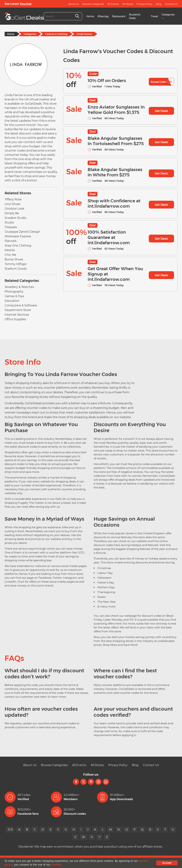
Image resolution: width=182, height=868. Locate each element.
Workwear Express (18, 236)
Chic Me (10, 255)
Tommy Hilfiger (16, 264)
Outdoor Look (14, 209)
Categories (30, 34)
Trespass (11, 227)
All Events (113, 4)
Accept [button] (167, 863)
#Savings (103, 16)
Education (12, 301)
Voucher (26, 4)
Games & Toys (14, 296)
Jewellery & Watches (19, 287)
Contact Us (171, 4)
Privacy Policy (144, 4)
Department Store (18, 310)
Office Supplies (15, 319)
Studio (9, 222)
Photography (14, 292)
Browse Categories (93, 4)
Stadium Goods (16, 269)
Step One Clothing (18, 246)
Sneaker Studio (16, 218)
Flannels (11, 241)
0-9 (10, 830)
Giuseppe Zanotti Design (22, 232)
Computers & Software (21, 305)
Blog (159, 4)
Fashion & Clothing (56, 34)
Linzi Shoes (13, 204)
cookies (56, 865)
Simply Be (12, 213)
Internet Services (17, 315)
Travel (154, 16)
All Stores (128, 4)
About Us (73, 4)
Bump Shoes (14, 259)
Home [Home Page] (11, 34)
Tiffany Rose (13, 199)
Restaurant (119, 16)
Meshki (10, 250)
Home (90, 16)
